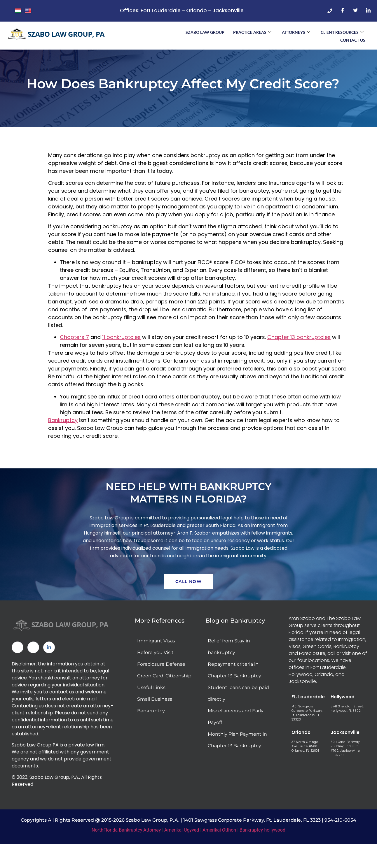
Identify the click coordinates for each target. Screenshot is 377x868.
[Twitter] (355, 11)
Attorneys (296, 32)
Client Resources (342, 32)
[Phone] (330, 11)
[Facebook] (343, 11)
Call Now (188, 600)
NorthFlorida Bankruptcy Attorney (126, 848)
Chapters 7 (74, 354)
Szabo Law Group (205, 32)
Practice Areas (252, 32)
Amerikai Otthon (219, 848)
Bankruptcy (63, 437)
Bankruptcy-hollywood (262, 848)
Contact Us (353, 39)
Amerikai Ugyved (182, 848)
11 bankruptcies (121, 354)
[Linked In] (49, 665)
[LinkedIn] (368, 11)
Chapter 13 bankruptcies (299, 354)
